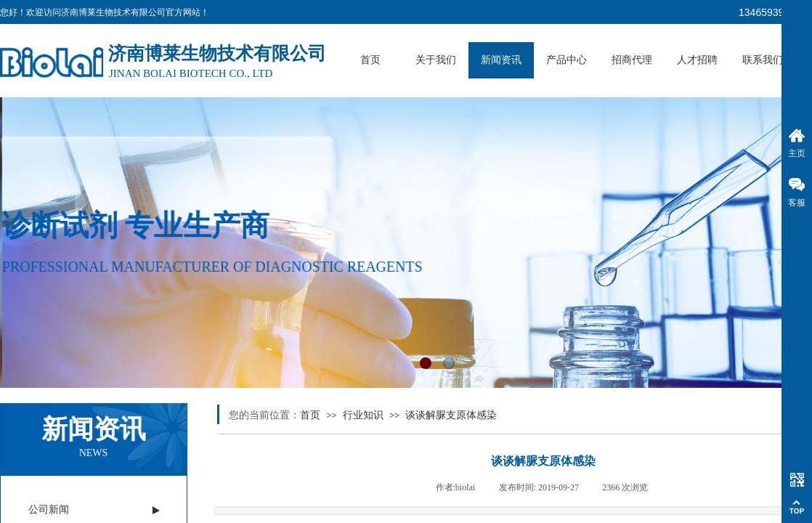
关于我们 (436, 60)
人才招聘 (697, 60)
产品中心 (567, 60)
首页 (370, 60)
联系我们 (763, 60)
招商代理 (632, 60)
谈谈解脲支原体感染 (451, 415)
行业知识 (363, 415)
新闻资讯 (501, 60)
